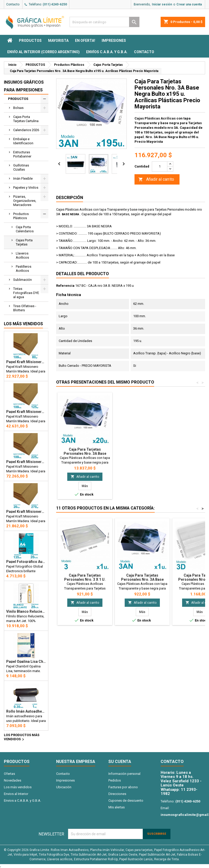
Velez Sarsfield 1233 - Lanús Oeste (181, 783)
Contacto (13, 4)
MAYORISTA (58, 41)
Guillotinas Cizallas (21, 167)
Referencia (65, 286)
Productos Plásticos (21, 216)
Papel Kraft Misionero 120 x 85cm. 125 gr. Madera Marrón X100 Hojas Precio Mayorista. (26, 412)
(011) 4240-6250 (55, 4)
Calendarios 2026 (26, 130)
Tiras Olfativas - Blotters (25, 308)
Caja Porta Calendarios (25, 229)
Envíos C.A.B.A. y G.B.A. (107, 52)
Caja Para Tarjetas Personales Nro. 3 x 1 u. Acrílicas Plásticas (85, 579)
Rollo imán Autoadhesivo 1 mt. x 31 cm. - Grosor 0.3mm (26, 711)
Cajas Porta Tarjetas (24, 242)
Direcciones (117, 794)
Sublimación (23, 280)
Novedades (13, 780)
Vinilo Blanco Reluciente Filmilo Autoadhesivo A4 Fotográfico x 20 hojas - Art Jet (26, 611)
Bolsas (18, 108)
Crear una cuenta (189, 4)
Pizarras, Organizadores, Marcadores (25, 201)
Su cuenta (120, 762)
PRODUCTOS (30, 41)
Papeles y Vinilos (26, 188)
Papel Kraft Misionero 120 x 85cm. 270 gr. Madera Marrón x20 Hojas (26, 512)
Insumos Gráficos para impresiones (24, 86)
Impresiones (114, 41)
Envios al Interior (16, 794)
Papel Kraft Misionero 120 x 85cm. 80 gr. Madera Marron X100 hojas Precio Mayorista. (26, 362)
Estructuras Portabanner (22, 154)
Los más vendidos (23, 324)
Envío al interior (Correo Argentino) (43, 52)
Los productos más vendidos (22, 737)
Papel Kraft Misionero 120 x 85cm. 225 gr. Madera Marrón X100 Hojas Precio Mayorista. (26, 462)
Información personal (124, 774)
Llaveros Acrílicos (22, 255)
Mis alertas (117, 807)
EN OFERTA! (85, 41)
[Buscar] (104, 22)
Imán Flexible (23, 178)
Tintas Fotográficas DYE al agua (26, 293)
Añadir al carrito (156, 180)
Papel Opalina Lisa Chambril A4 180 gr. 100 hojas (26, 662)
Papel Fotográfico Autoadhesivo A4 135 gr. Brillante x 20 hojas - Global (26, 562)
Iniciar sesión (162, 4)
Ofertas (9, 774)
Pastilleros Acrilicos (24, 269)
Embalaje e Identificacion (23, 141)
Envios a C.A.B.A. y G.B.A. (23, 801)
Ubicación (64, 787)
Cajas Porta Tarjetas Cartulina (26, 119)
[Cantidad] (160, 166)
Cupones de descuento (126, 801)
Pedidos (115, 780)
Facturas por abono (123, 787)
